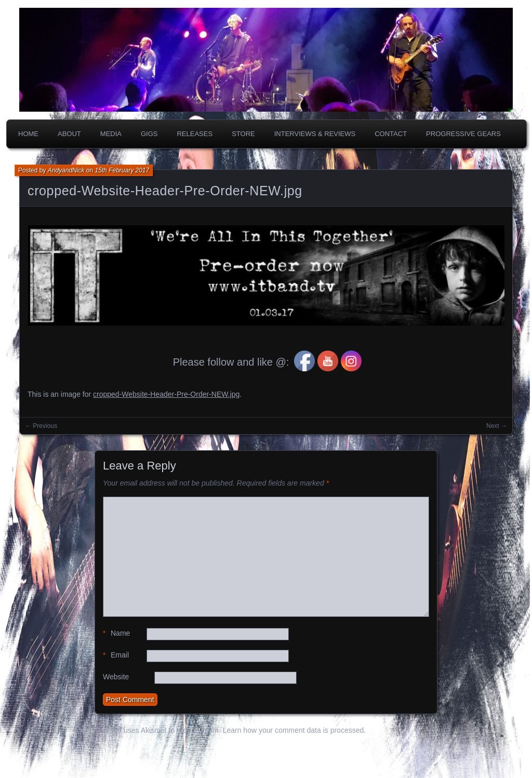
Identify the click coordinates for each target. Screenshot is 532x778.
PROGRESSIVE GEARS (463, 134)
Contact (391, 134)
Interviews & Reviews (315, 134)
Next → (497, 426)
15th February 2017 (122, 170)
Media (111, 134)
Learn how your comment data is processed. (294, 730)
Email (116, 655)
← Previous (41, 426)
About (69, 134)
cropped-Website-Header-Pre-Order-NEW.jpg (165, 191)
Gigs (149, 134)
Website (116, 677)
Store (243, 134)
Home (28, 134)
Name (116, 633)
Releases (195, 134)
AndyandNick (66, 170)
